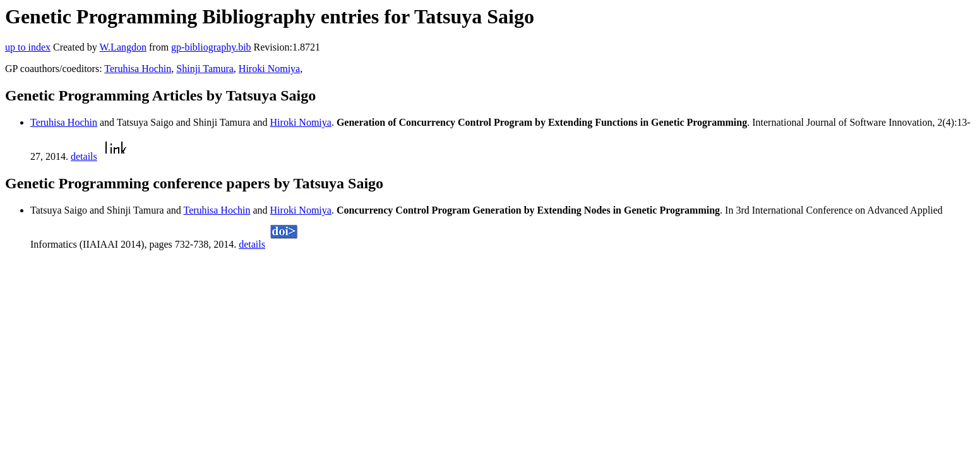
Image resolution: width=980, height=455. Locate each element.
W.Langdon (123, 47)
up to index (28, 47)
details (84, 156)
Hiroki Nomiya (269, 69)
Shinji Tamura (205, 69)
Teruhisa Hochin (138, 69)
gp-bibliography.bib (211, 47)
